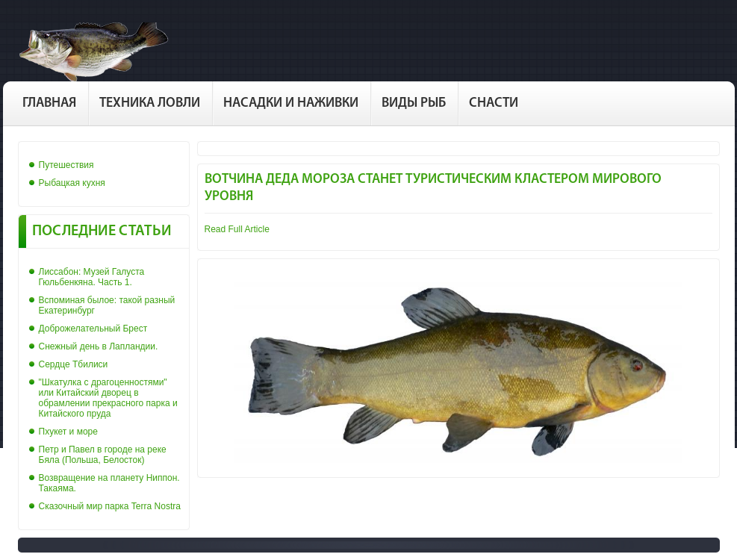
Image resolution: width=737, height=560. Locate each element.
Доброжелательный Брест (93, 329)
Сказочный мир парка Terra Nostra (110, 506)
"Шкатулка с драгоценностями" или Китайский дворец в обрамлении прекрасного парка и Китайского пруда (108, 398)
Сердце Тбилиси (74, 364)
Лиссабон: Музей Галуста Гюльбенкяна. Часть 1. (92, 277)
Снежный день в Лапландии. (99, 346)
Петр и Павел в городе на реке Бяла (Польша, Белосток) (103, 455)
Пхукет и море (68, 432)
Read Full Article (237, 229)
